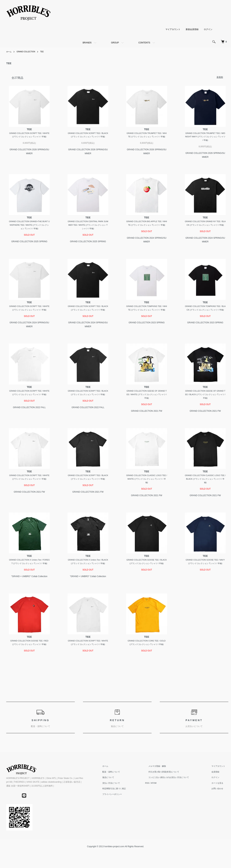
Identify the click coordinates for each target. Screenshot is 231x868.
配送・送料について (121, 792)
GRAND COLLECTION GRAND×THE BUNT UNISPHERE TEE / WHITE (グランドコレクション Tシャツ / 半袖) (29, 226)
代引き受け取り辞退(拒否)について (170, 792)
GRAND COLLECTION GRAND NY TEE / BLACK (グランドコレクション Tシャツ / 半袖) (205, 226)
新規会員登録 (192, 29)
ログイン (208, 29)
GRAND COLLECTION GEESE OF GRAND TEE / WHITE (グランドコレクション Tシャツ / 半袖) (147, 405)
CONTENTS (144, 43)
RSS (156, 803)
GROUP (115, 43)
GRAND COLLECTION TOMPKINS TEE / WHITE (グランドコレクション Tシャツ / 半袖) (147, 316)
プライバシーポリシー (122, 814)
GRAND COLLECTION (29, 52)
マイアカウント (173, 29)
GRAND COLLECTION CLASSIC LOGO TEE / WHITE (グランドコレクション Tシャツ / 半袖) (147, 490)
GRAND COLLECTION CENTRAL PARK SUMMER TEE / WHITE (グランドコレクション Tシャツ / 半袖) (88, 226)
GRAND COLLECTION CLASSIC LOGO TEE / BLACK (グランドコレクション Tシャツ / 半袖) (205, 490)
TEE (47, 52)
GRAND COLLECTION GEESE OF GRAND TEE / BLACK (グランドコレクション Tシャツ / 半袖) (205, 405)
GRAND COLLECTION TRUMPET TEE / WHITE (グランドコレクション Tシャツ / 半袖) (147, 137)
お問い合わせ (220, 809)
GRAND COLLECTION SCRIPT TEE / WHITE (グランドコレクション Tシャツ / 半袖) (29, 137)
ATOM (162, 803)
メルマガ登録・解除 (163, 786)
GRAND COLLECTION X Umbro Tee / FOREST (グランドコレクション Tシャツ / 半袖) (29, 575)
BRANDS (87, 43)
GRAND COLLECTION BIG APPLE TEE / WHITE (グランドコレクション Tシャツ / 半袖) (147, 226)
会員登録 (218, 792)
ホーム (9, 52)
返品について (118, 798)
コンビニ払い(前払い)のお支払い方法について (175, 798)
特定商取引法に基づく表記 (125, 809)
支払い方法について (121, 803)
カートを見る (220, 803)
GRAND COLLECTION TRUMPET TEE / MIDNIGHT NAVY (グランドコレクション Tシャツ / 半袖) (205, 137)
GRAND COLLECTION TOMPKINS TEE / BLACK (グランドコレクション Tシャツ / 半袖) (205, 316)
